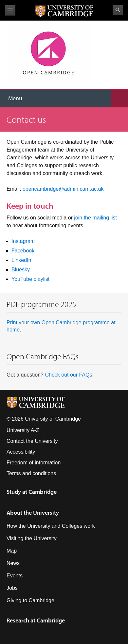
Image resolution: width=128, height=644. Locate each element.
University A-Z (23, 430)
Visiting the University (32, 538)
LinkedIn (21, 260)
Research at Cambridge (36, 620)
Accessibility (21, 452)
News (13, 563)
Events (15, 576)
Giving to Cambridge (30, 600)
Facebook (23, 251)
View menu (10, 10)
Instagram (23, 241)
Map (12, 551)
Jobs (12, 588)
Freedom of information (34, 463)
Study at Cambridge (32, 492)
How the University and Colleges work (51, 526)
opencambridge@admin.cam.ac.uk (63, 189)
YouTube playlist (30, 279)
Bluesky (21, 270)
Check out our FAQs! (69, 375)
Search (118, 10)
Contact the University (32, 441)
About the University (33, 513)
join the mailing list (95, 218)
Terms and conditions (31, 473)
